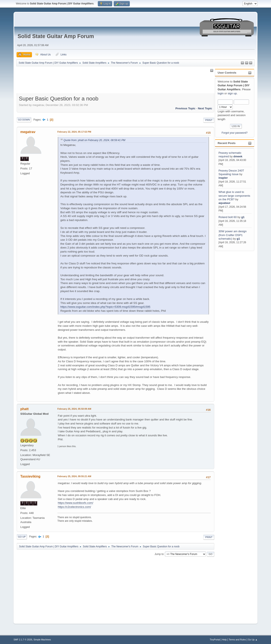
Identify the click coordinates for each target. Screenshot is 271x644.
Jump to (159, 554)
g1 (243, 217)
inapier (223, 178)
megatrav (28, 132)
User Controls (227, 73)
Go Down (24, 120)
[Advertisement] (232, 315)
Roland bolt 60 (228, 217)
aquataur (224, 203)
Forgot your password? (235, 133)
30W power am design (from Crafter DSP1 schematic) (233, 235)
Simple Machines (42, 640)
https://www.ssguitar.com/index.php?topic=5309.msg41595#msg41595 (105, 307)
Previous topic (185, 108)
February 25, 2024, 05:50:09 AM (74, 409)
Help (224, 640)
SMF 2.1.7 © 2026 (23, 640)
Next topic (205, 108)
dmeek (238, 156)
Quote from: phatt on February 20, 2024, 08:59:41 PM (94, 140)
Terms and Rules (237, 640)
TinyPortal (215, 640)
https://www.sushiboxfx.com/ (75, 503)
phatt (24, 409)
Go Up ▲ (253, 640)
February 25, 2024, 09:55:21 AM (74, 476)
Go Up (22, 537)
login (221, 93)
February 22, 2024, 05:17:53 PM (74, 132)
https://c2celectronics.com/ (74, 507)
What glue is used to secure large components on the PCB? (234, 196)
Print (209, 120)
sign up (232, 93)
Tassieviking (30, 476)
